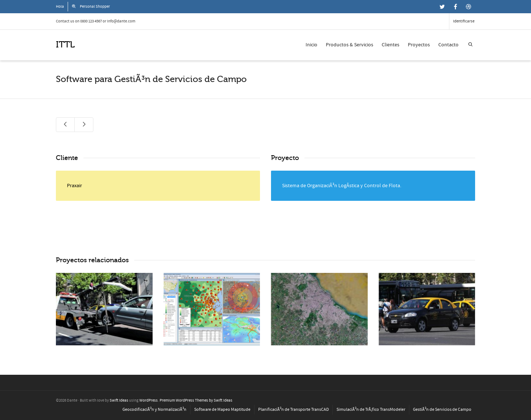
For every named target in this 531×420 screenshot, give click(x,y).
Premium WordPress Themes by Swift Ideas (196, 401)
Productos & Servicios (350, 45)
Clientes (391, 45)
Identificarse (464, 21)
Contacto (448, 45)
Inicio (311, 45)
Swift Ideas (119, 401)
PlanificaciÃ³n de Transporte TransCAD (293, 410)
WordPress (149, 401)
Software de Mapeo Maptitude (222, 410)
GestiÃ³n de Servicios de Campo (442, 410)
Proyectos (419, 45)
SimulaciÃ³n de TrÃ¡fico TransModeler (371, 410)
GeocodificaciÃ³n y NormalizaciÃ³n (154, 410)
